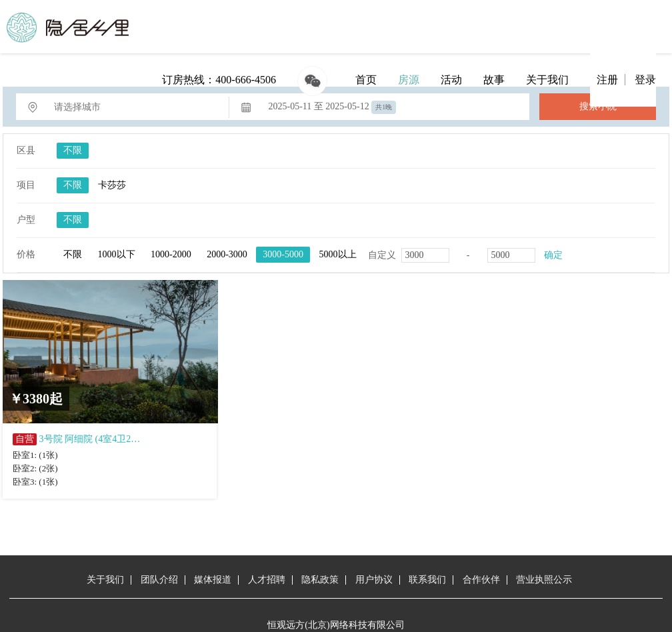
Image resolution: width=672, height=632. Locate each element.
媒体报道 (213, 580)
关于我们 (547, 80)
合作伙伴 (481, 580)
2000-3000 (227, 254)
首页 (366, 80)
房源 (409, 80)
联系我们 (427, 580)
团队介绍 (159, 580)
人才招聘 (267, 580)
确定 (553, 255)
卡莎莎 (112, 185)
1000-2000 (171, 254)
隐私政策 (320, 580)
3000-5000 (283, 254)
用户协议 (374, 580)
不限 (73, 150)
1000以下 (117, 254)
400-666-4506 (246, 80)
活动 (451, 80)
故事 (494, 80)
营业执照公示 (544, 580)
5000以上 (338, 254)
